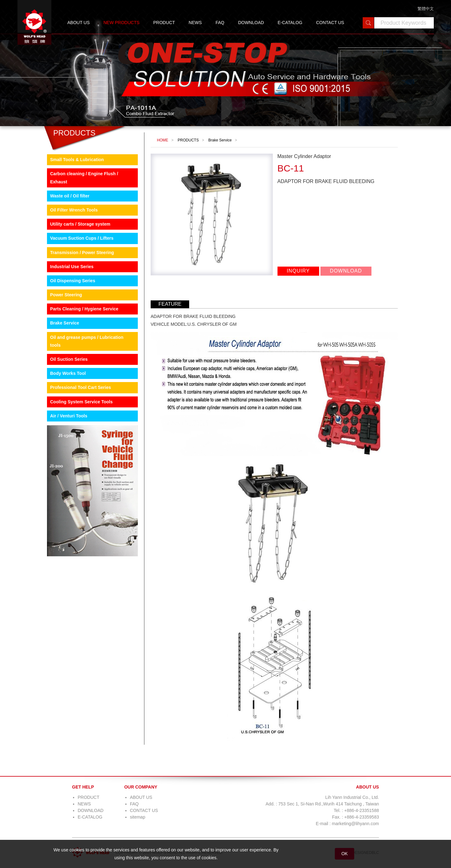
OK (345, 854)
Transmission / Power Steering (82, 253)
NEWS (195, 23)
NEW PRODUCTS (121, 23)
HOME (163, 140)
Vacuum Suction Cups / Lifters (82, 238)
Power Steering (66, 295)
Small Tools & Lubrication (77, 160)
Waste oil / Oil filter (70, 196)
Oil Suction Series (69, 359)
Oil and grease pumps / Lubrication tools (87, 341)
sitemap (138, 817)
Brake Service (65, 323)
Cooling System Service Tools (81, 402)
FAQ (220, 23)
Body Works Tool (68, 373)
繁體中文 (426, 9)
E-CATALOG (290, 23)
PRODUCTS (188, 140)
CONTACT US (330, 23)
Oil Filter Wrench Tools (74, 210)
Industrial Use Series (72, 267)
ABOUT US (78, 23)
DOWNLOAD (251, 23)
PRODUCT (164, 23)
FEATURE (170, 304)
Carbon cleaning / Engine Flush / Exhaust (84, 178)
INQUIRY (298, 271)
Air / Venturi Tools (69, 416)
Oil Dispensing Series (73, 281)
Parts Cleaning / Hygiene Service (84, 309)
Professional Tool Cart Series (80, 387)
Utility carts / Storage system (80, 224)
